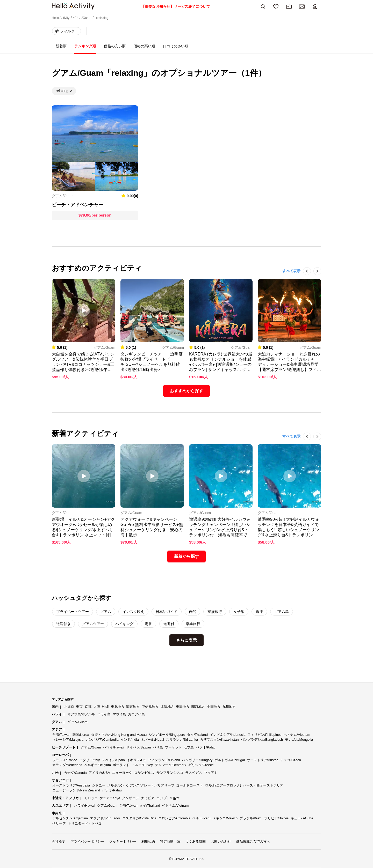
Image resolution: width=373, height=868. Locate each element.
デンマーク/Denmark (171, 765)
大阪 (97, 707)
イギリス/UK (136, 760)
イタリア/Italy (89, 760)
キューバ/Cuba (302, 818)
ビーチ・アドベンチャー (77, 205)
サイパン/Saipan (139, 747)
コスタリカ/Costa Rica (139, 818)
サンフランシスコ (170, 773)
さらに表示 (187, 640)
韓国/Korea (81, 735)
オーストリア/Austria (263, 760)
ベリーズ (59, 823)
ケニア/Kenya (110, 798)
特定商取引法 (170, 841)
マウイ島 (119, 714)
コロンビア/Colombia (174, 818)
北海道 (69, 707)
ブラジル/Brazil (251, 818)
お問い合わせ (221, 841)
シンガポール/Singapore (167, 735)
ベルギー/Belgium (98, 765)
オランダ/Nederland (67, 765)
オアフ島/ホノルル (81, 714)
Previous (304, 279)
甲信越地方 (150, 707)
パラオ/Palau (206, 747)
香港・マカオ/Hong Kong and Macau (119, 735)
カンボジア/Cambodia (102, 740)
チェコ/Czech (290, 760)
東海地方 (183, 707)
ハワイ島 (104, 714)
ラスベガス (194, 773)
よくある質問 (196, 841)
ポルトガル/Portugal (230, 760)
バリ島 (158, 747)
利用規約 (148, 841)
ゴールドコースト (190, 785)
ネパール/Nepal (152, 740)
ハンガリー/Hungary (197, 760)
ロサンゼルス (144, 773)
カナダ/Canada (75, 773)
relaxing (62, 91)
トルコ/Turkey (142, 765)
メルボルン (116, 785)
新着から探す (187, 556)
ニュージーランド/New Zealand (76, 790)
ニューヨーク (122, 773)
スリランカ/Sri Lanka (182, 740)
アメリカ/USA (99, 773)
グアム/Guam (82, 18)
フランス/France (65, 760)
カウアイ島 (136, 714)
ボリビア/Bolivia (276, 818)
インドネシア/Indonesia (228, 735)
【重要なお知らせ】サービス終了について (176, 6)
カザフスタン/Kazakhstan (219, 740)
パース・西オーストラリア (263, 785)
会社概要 (59, 841)
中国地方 (214, 707)
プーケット (173, 747)
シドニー (99, 785)
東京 (79, 707)
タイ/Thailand (197, 735)
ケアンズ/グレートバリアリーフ (150, 785)
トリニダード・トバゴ (85, 823)
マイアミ (211, 773)
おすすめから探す (187, 391)
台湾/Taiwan (61, 735)
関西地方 (198, 707)
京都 (88, 707)
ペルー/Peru (202, 818)
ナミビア (148, 798)
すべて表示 (291, 271)
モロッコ (91, 798)
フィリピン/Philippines (264, 735)
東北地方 (118, 707)
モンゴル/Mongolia (299, 740)
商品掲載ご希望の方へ (253, 841)
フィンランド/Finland (164, 760)
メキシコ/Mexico (225, 818)
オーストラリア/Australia (71, 785)
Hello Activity (61, 18)
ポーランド (121, 765)
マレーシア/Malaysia (68, 740)
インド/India (130, 740)
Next (315, 279)
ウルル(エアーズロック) (223, 785)
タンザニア (130, 798)
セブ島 (189, 747)
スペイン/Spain (113, 760)
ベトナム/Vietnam (297, 735)
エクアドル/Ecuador (105, 818)
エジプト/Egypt (168, 798)
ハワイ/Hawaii (113, 747)
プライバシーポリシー (87, 841)
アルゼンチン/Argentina (70, 818)
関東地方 (133, 707)
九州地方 (229, 707)
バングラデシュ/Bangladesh (262, 740)
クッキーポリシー (123, 841)
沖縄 (105, 707)
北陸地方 (167, 707)
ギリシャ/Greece (201, 765)
